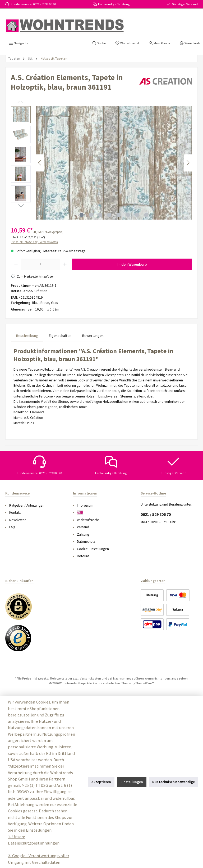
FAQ (12, 527)
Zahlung (83, 534)
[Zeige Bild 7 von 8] (137, 215)
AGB (80, 513)
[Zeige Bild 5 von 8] (119, 215)
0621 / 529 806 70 (156, 514)
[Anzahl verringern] (16, 264)
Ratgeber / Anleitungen (27, 505)
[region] (101, 163)
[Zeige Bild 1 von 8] (82, 215)
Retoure (83, 556)
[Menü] (19, 43)
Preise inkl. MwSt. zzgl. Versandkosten (34, 242)
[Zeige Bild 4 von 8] (109, 215)
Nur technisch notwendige (174, 782)
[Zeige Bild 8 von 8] (146, 215)
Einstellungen (132, 782)
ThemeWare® (145, 683)
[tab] (27, 336)
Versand (83, 527)
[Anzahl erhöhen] (65, 264)
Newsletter (17, 520)
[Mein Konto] (159, 43)
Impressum (85, 505)
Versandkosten (90, 678)
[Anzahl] (40, 264)
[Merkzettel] (127, 43)
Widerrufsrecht (88, 520)
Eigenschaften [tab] (60, 336)
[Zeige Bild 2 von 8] (91, 215)
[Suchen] (99, 43)
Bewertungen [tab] (93, 336)
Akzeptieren (101, 782)
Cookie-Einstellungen (93, 549)
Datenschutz (86, 542)
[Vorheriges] (40, 163)
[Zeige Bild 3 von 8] (100, 215)
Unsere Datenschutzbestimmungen (34, 840)
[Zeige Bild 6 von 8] (128, 215)
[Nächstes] (188, 163)
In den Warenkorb (132, 264)
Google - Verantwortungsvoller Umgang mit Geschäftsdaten (39, 859)
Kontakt (15, 513)
